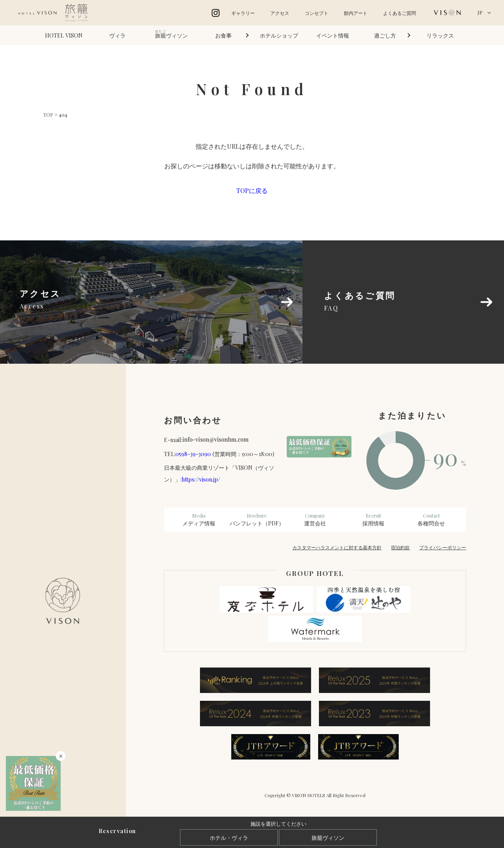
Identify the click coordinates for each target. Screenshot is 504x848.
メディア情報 (199, 520)
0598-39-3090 (193, 454)
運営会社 (315, 520)
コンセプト (317, 13)
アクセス (280, 13)
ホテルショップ (279, 35)
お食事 (223, 35)
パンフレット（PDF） (257, 520)
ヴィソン (171, 34)
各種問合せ (431, 520)
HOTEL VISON (64, 35)
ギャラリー (243, 13)
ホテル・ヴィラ (229, 837)
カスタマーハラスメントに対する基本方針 (337, 547)
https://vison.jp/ (201, 479)
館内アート (356, 13)
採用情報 (373, 520)
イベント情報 (333, 35)
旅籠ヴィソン (328, 837)
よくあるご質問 (400, 13)
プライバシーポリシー (443, 547)
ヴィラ (117, 35)
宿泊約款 (400, 547)
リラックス (440, 35)
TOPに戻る (252, 190)
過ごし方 (385, 35)
